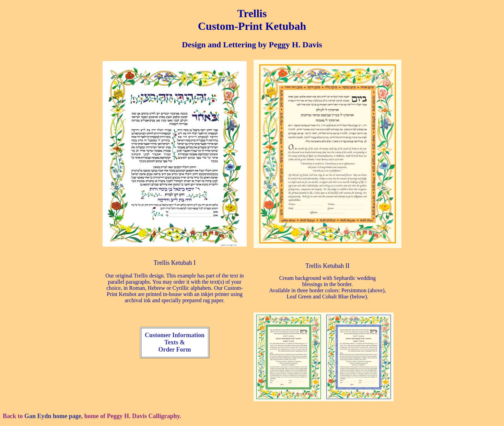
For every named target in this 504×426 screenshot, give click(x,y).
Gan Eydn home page (53, 416)
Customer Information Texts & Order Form (175, 342)
